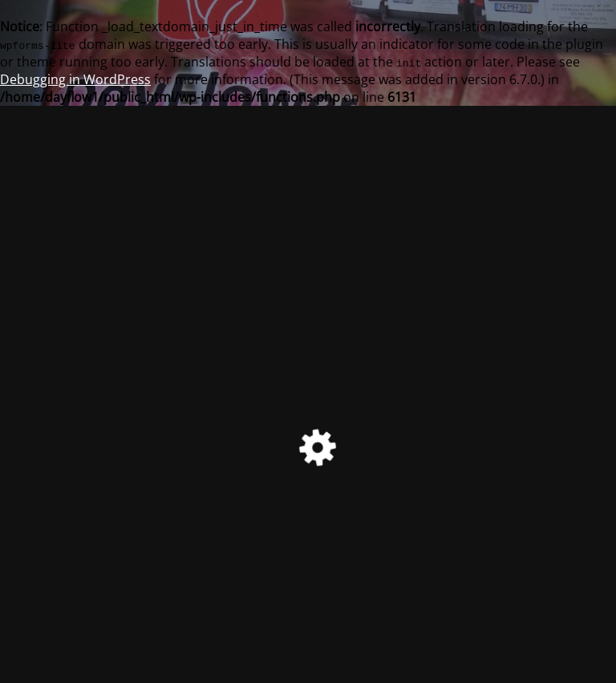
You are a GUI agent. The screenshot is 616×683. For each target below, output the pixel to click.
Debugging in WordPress (75, 79)
